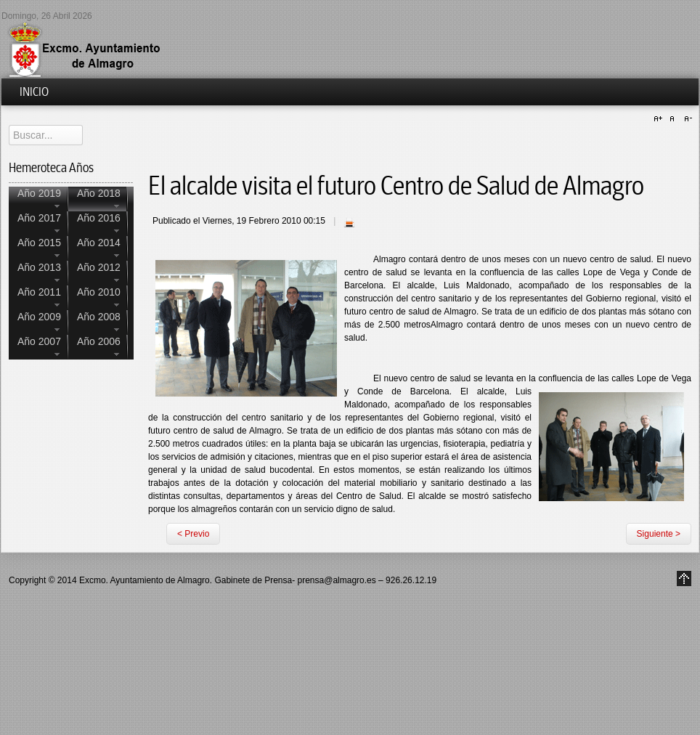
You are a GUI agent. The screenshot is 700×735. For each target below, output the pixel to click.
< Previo (193, 534)
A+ (660, 119)
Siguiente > (659, 534)
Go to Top (684, 578)
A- (686, 119)
